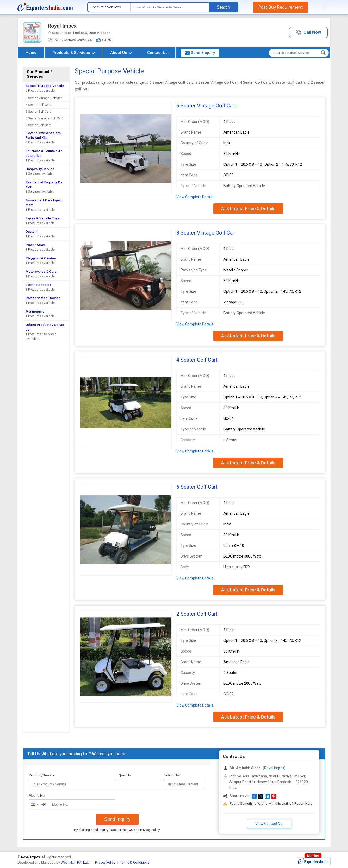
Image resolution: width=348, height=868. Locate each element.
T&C (130, 830)
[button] (308, 32)
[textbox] (170, 7)
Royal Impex (62, 26)
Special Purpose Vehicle (45, 86)
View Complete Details (195, 197)
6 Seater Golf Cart (38, 112)
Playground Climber (41, 258)
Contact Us (157, 53)
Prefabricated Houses (43, 298)
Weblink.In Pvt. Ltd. (75, 862)
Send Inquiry (117, 819)
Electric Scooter (38, 285)
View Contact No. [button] (269, 824)
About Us (121, 53)
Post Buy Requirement (281, 7)
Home (31, 53)
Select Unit (172, 775)
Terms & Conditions (135, 862)
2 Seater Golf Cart (38, 125)
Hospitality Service (40, 169)
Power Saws (35, 245)
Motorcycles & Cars (41, 271)
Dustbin (31, 232)
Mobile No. (37, 796)
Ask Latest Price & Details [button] (248, 209)
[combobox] (38, 805)
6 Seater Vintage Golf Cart (44, 118)
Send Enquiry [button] (200, 53)
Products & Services (74, 53)
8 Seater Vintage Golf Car (44, 98)
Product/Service (42, 775)
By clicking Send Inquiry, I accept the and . (117, 830)
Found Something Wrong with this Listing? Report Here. (271, 803)
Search (223, 7)
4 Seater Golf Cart (38, 105)
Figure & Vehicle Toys (42, 218)
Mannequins (35, 311)
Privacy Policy (150, 830)
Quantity (125, 775)
